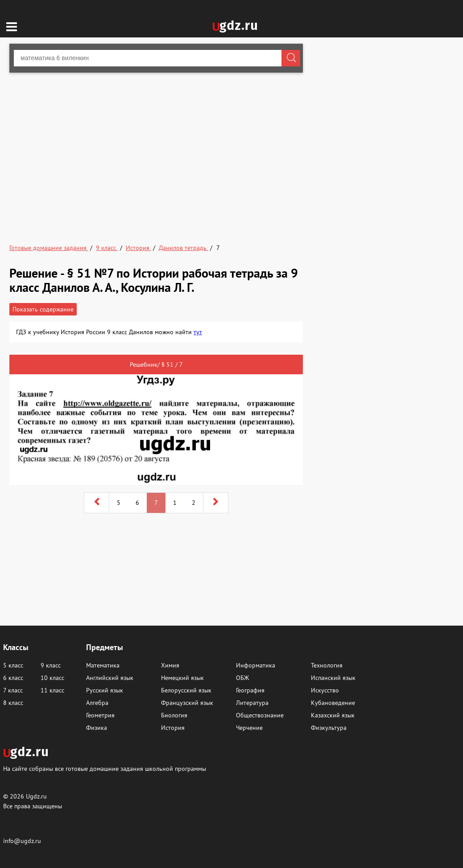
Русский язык (105, 690)
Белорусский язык (186, 690)
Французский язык (187, 703)
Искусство (325, 690)
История (173, 728)
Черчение (249, 728)
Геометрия (100, 715)
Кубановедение (333, 703)
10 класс (52, 678)
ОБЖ (242, 678)
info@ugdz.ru (22, 841)
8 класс (13, 703)
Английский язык (110, 678)
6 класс (13, 678)
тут (198, 332)
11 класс (52, 690)
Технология (327, 665)
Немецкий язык (182, 678)
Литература (252, 703)
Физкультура (329, 728)
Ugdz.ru (36, 796)
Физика (97, 728)
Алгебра (97, 703)
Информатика (256, 665)
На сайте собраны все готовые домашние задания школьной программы (105, 768)
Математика (103, 665)
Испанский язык (333, 678)
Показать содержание (43, 309)
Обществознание (260, 715)
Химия (170, 665)
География (250, 690)
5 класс (13, 665)
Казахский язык (333, 715)
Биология (174, 715)
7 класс (13, 690)
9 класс (51, 665)
